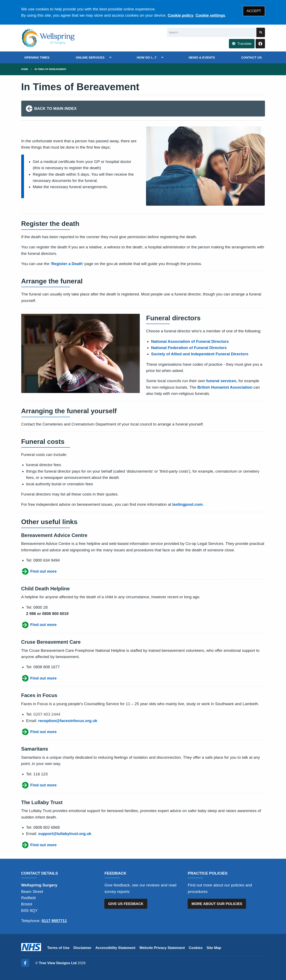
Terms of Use (58, 948)
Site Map (214, 948)
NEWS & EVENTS (202, 57)
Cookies (196, 948)
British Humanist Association (225, 387)
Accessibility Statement (115, 948)
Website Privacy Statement (162, 948)
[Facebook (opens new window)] (25, 963)
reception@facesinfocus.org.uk (68, 721)
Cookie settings (210, 15)
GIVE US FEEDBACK (126, 904)
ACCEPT (254, 11)
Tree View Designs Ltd (58, 963)
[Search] (212, 32)
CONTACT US (251, 57)
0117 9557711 (54, 921)
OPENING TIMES (37, 57)
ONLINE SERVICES (90, 57)
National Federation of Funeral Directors (189, 348)
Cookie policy (181, 15)
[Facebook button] (260, 44)
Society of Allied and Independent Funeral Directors (200, 354)
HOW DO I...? (147, 57)
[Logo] (49, 38)
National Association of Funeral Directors (190, 341)
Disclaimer (82, 948)
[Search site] (261, 32)
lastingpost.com (187, 504)
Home (25, 69)
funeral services (221, 381)
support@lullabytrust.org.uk (65, 834)
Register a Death (67, 264)
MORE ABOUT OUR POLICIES (217, 904)
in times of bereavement (51, 69)
